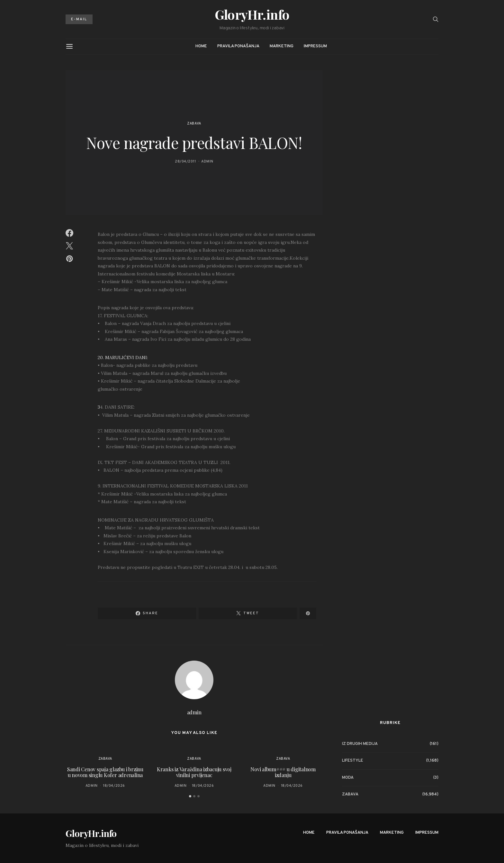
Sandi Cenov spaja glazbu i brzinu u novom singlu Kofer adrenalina (105, 772)
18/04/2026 (114, 786)
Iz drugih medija (360, 744)
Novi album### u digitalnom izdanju (283, 772)
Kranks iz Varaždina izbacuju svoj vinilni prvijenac (194, 772)
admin (207, 162)
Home (201, 46)
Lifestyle (353, 761)
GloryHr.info (252, 14)
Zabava (194, 124)
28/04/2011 (185, 162)
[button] (190, 796)
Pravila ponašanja (238, 46)
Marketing (282, 46)
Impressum (315, 46)
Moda (348, 778)
